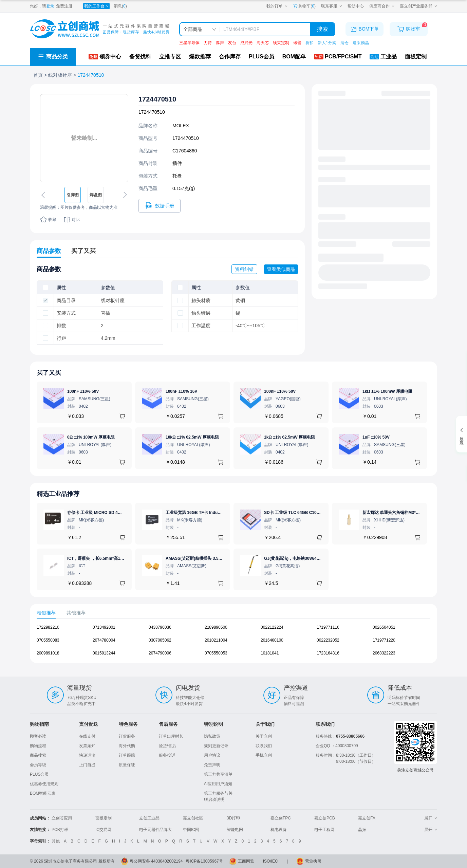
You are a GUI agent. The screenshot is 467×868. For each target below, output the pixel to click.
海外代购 (127, 746)
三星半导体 (189, 43)
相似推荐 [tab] (46, 613)
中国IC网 (191, 830)
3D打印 (233, 818)
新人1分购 (327, 43)
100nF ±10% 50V (83, 391)
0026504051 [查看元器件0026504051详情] (384, 627)
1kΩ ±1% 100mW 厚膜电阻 (387, 391)
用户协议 (212, 755)
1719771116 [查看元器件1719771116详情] (328, 627)
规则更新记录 (216, 746)
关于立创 (264, 736)
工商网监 (246, 861)
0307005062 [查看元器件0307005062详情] (160, 640)
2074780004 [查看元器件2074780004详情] (104, 640)
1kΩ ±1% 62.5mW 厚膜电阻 (289, 437)
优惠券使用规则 (44, 784)
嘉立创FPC (281, 818)
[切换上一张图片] (44, 195)
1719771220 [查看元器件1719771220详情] (384, 640)
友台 (232, 43)
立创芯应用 (62, 818)
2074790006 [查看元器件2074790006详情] (160, 653)
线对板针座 (60, 75)
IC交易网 (104, 830)
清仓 (344, 43)
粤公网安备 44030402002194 (156, 861)
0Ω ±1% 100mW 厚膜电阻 (91, 437)
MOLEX (181, 126)
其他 (56, 841)
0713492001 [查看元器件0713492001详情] (104, 627)
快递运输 (87, 755)
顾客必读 (38, 736)
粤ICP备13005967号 (204, 861)
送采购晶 (361, 43)
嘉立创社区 (193, 818)
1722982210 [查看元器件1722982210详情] (48, 627)
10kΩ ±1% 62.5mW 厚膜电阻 (192, 437)
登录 (50, 6)
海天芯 (263, 43)
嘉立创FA (367, 818)
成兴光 (246, 43)
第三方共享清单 (218, 774)
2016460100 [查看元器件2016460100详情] (272, 640)
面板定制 (104, 818)
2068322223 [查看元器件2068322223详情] (384, 653)
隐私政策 (212, 736)
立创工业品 (149, 818)
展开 (431, 818)
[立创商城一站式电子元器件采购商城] (99, 29)
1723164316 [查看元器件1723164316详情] (328, 653)
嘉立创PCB (325, 818)
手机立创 (264, 755)
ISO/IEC (270, 861)
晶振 (362, 830)
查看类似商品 (281, 269)
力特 (208, 43)
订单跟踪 (127, 755)
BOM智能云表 (43, 793)
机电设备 (279, 830)
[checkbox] (45, 288)
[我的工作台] (96, 6)
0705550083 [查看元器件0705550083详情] (48, 640)
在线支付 (87, 736)
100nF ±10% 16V (181, 391)
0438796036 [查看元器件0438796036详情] (160, 627)
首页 (38, 75)
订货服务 (127, 736)
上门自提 (87, 765)
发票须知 (87, 746)
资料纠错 (244, 269)
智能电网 (235, 830)
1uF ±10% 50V (376, 437)
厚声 (220, 43)
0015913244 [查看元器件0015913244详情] (104, 653)
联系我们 (264, 746)
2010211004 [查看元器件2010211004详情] (216, 640)
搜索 (322, 29)
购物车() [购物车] (304, 6)
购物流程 (38, 746)
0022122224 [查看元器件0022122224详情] (272, 627)
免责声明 (212, 765)
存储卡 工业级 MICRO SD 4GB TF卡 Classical (110, 513)
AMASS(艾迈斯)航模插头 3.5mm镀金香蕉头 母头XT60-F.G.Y (221, 558)
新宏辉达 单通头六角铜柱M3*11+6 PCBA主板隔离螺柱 (412, 513)
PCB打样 (60, 830)
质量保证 (127, 765)
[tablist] (233, 613)
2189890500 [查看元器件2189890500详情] (216, 627)
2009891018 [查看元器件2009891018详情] (48, 653)
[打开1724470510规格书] (160, 206)
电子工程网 (324, 830)
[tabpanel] (233, 644)
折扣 (310, 43)
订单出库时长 (171, 736)
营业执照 (313, 861)
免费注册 (64, 6)
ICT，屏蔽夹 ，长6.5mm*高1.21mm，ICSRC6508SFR (117, 558)
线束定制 (281, 43)
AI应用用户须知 (218, 784)
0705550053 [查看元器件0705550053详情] (216, 653)
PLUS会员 (39, 774)
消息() (120, 6)
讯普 (297, 43)
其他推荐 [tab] (76, 613)
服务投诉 (167, 755)
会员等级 (38, 765)
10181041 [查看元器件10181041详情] (270, 653)
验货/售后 (167, 746)
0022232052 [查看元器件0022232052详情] (328, 640)
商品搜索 (38, 755)
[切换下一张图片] (124, 195)
